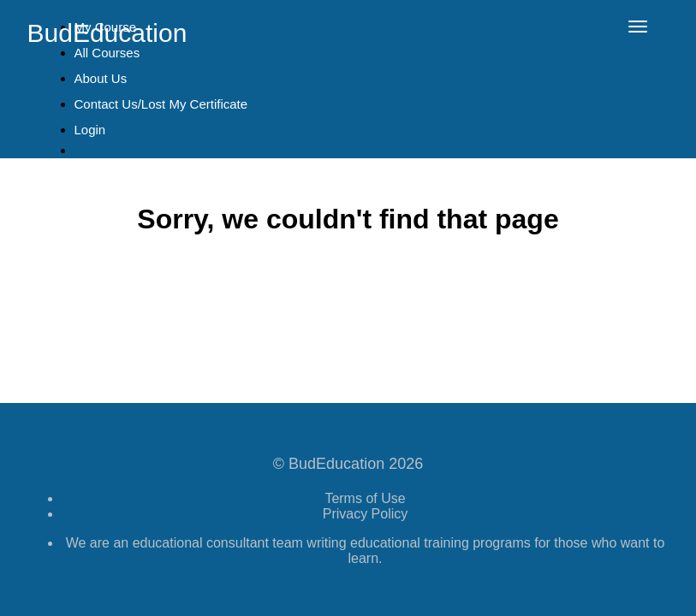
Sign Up (106, 178)
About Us (101, 78)
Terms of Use (365, 498)
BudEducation (107, 33)
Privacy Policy (366, 514)
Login (90, 130)
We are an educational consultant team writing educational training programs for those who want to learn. (366, 551)
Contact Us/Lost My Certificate (161, 104)
